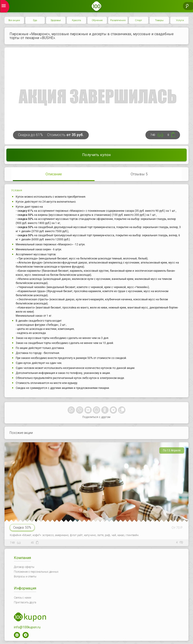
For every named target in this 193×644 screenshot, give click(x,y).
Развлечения (118, 20)
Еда (35, 20)
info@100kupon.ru (27, 627)
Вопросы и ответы (25, 577)
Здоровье (56, 20)
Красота (76, 20)
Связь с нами (23, 598)
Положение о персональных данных (36, 572)
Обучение (97, 20)
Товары (159, 20)
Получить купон (96, 155)
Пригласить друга (25, 602)
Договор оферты (24, 567)
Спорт (138, 20)
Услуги (180, 20)
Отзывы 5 (139, 174)
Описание (54, 174)
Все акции (14, 20)
